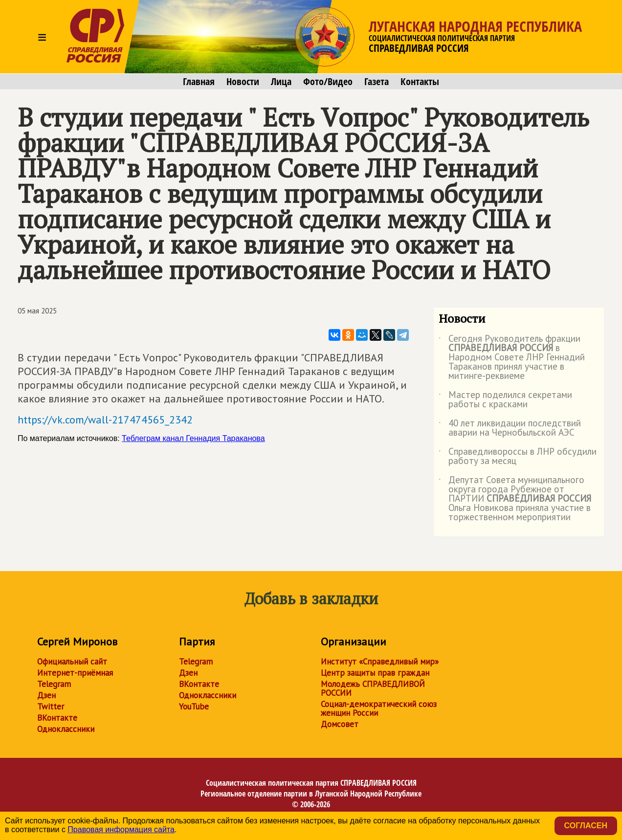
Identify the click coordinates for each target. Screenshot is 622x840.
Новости (243, 82)
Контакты (420, 82)
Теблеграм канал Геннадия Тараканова (193, 438)
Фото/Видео (328, 82)
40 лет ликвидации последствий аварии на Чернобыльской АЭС (510, 428)
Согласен (586, 826)
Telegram (54, 684)
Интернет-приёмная (75, 673)
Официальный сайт (72, 662)
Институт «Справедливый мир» (380, 662)
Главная (199, 82)
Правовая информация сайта (121, 829)
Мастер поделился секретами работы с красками (505, 400)
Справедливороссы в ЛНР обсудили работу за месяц (518, 457)
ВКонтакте (57, 718)
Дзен (46, 695)
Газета (377, 82)
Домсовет (340, 724)
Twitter (51, 707)
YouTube (194, 707)
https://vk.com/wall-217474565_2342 (105, 420)
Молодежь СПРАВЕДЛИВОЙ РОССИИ (373, 688)
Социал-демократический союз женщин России (379, 708)
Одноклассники (66, 729)
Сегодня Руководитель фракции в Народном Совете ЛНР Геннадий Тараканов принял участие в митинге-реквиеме (512, 358)
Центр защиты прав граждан (375, 673)
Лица (281, 82)
